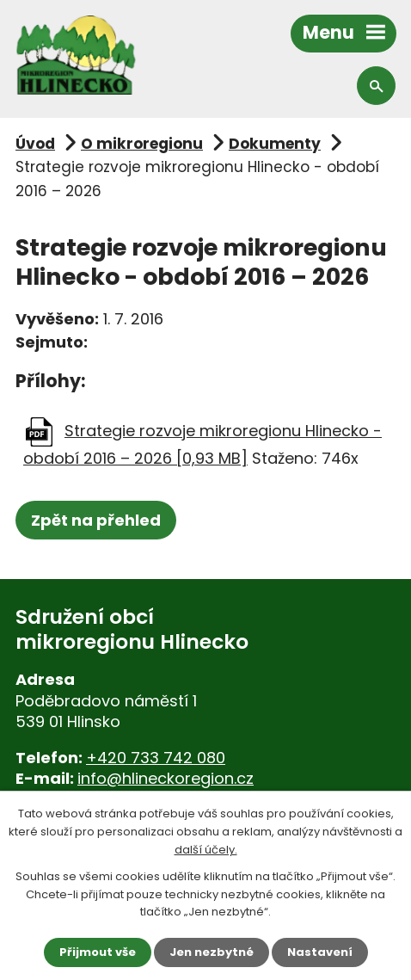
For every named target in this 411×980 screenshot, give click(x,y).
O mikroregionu (142, 144)
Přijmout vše (98, 952)
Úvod (35, 144)
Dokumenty (275, 144)
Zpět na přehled (96, 520)
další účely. (206, 850)
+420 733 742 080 (156, 758)
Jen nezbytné (212, 952)
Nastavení (320, 952)
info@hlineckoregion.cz (166, 778)
